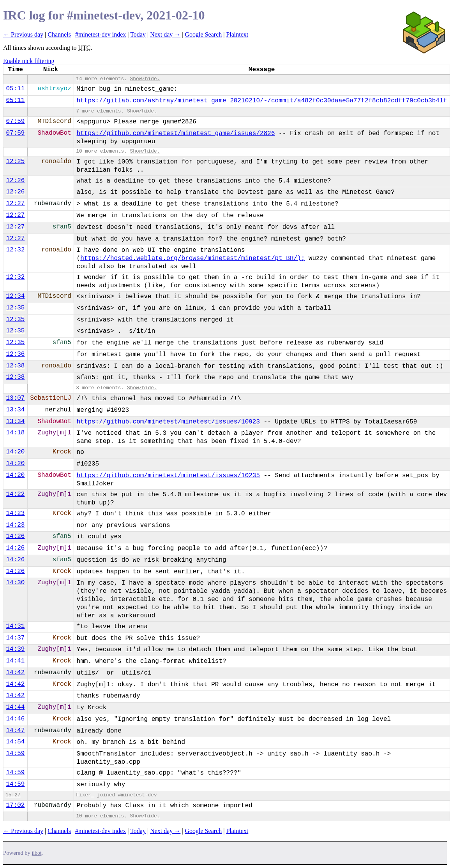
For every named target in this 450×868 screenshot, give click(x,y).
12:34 (15, 296)
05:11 (15, 89)
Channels (59, 34)
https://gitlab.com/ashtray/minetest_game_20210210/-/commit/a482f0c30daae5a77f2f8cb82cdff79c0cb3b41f (262, 101)
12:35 (15, 308)
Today (138, 34)
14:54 (15, 742)
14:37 (15, 638)
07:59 (15, 121)
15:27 (13, 795)
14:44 (15, 707)
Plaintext (237, 34)
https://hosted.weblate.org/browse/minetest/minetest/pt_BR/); (192, 258)
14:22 (15, 494)
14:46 (15, 719)
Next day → (165, 34)
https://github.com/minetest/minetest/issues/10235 (168, 476)
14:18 (15, 433)
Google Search (204, 34)
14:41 (15, 661)
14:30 (15, 583)
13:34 (15, 410)
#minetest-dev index (101, 34)
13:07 (15, 398)
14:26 (15, 536)
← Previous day (23, 34)
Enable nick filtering (29, 61)
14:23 (15, 513)
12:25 (15, 162)
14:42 (15, 673)
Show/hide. (145, 79)
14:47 (15, 731)
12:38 (15, 366)
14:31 (15, 626)
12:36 (15, 354)
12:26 (15, 181)
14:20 (15, 452)
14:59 (15, 754)
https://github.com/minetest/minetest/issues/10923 (168, 422)
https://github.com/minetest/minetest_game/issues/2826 (176, 134)
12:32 (15, 250)
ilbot (37, 853)
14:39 (15, 649)
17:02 (15, 805)
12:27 (15, 204)
